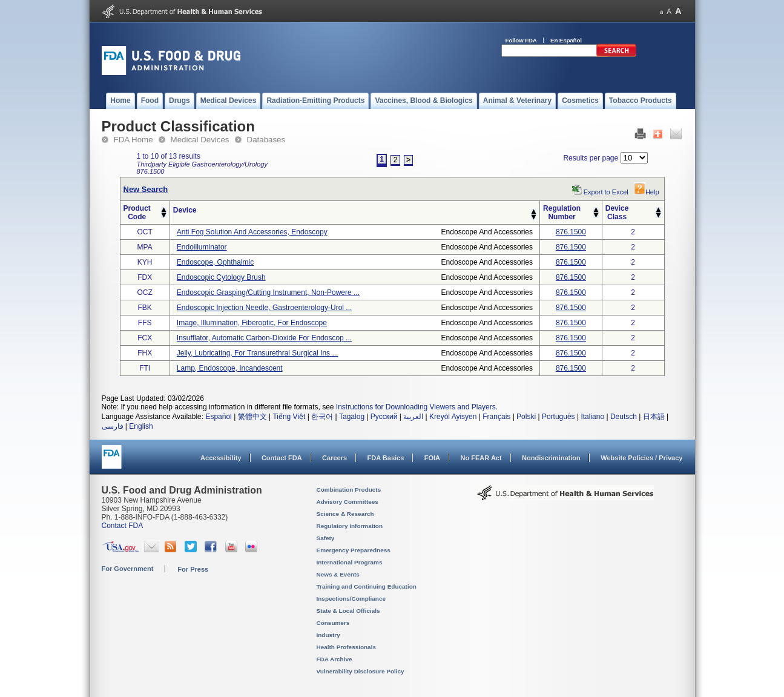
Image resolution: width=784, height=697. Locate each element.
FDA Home (133, 140)
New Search (146, 189)
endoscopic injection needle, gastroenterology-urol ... (264, 308)
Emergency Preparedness (354, 550)
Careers (334, 458)
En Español (566, 40)
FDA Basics (385, 458)
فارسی (113, 426)
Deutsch (624, 417)
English (141, 426)
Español (218, 417)
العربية (413, 417)
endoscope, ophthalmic (215, 262)
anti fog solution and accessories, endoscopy (252, 232)
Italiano (592, 417)
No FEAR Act (481, 458)
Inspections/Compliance (351, 599)
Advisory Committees (348, 502)
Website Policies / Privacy (641, 458)
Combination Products (349, 490)
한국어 (322, 417)
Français (496, 417)
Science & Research (345, 514)
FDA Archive (334, 659)
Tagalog (352, 417)
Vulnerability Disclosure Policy (361, 671)
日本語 (654, 417)
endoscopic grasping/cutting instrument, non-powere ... (268, 292)
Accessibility (221, 458)
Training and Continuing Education (367, 586)
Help (647, 192)
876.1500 (571, 232)
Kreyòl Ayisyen (453, 417)
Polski (526, 417)
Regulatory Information (350, 526)
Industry (328, 635)
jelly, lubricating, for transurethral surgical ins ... (258, 353)
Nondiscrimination (551, 458)
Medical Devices (200, 140)
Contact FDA (282, 458)
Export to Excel (606, 192)
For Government (128, 569)
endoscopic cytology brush (221, 277)
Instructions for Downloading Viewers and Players (416, 407)
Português (558, 417)
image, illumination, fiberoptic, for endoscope (252, 323)
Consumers (333, 623)
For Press (193, 569)
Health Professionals (346, 647)
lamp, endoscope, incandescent (230, 368)
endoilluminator (202, 247)
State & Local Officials (348, 611)
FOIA (432, 458)
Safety (326, 538)
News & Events (338, 574)
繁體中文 (252, 417)
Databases (266, 140)
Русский (384, 417)
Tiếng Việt (289, 417)
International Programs (350, 562)
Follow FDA (521, 40)
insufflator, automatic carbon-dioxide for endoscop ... (264, 338)
